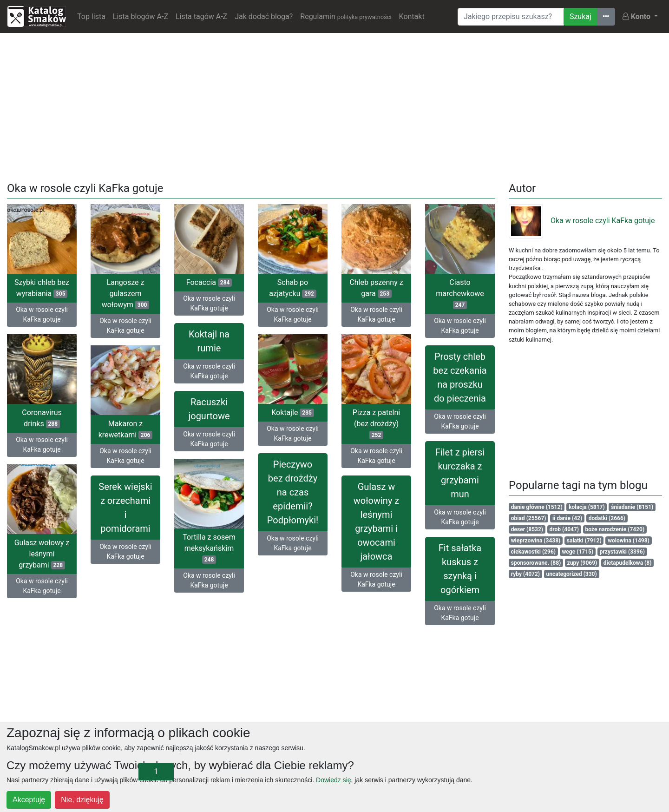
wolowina (629, 541)
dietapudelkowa (627, 563)
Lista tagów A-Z (201, 17)
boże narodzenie (615, 529)
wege (578, 552)
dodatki (607, 518)
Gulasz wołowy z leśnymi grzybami (42, 554)
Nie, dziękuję (82, 800)
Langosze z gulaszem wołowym (125, 294)
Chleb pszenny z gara (376, 288)
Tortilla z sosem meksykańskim (209, 548)
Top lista (91, 17)
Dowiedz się (333, 780)
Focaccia (209, 282)
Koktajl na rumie (209, 341)
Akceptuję (29, 800)
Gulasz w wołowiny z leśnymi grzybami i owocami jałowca (377, 522)
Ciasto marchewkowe (460, 294)
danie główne (537, 507)
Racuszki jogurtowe (209, 409)
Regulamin (346, 17)
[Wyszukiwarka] (511, 17)
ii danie (567, 518)
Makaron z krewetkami (126, 429)
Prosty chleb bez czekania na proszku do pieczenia (460, 377)
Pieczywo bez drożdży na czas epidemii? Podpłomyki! (293, 492)
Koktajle (292, 413)
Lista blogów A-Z (141, 17)
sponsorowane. (536, 563)
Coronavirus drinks (42, 418)
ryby (525, 574)
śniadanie (632, 507)
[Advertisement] (334, 106)
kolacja (587, 507)
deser (527, 529)
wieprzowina (536, 541)
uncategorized (572, 574)
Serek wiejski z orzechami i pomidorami (125, 508)
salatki (584, 541)
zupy (582, 563)
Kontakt (412, 17)
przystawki (622, 552)
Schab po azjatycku (292, 288)
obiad (529, 518)
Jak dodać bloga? (264, 17)
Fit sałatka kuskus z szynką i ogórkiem (460, 569)
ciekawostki (533, 552)
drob (564, 529)
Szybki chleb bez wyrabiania (42, 288)
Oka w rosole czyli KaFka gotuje (42, 314)
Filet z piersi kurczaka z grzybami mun (460, 473)
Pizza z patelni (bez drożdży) (376, 424)
